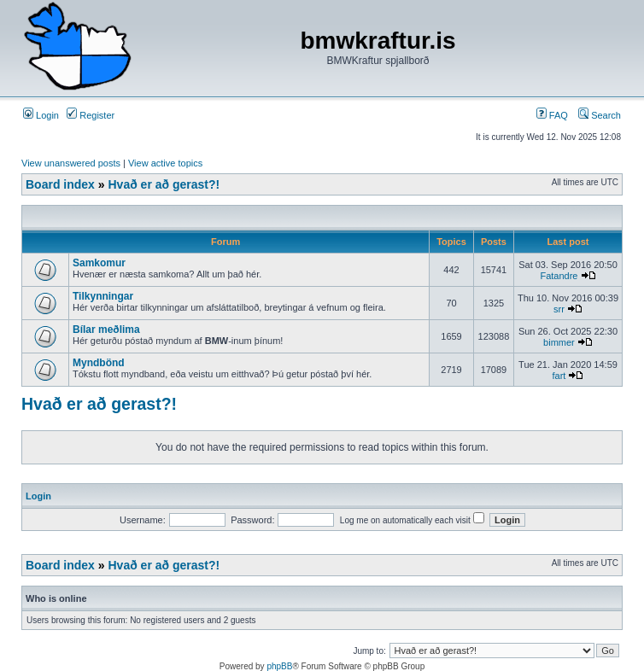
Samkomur (99, 263)
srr (559, 309)
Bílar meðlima (106, 330)
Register (91, 115)
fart (559, 376)
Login (41, 115)
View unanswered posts (71, 163)
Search (600, 115)
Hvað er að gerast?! (164, 184)
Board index (60, 184)
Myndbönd (99, 363)
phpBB (279, 666)
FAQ (552, 115)
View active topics (165, 163)
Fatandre (559, 276)
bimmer (559, 342)
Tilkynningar (103, 296)
